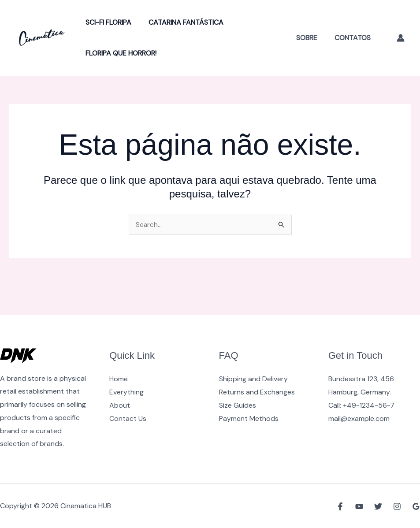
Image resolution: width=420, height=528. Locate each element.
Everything (126, 392)
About (120, 405)
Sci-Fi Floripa (107, 22)
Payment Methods (249, 418)
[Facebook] (340, 506)
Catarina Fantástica (182, 22)
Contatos (354, 38)
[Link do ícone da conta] (401, 38)
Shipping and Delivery (253, 379)
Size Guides (238, 405)
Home (119, 379)
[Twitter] (378, 506)
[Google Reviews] (416, 506)
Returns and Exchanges (257, 392)
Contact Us (128, 418)
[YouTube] (359, 506)
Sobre (311, 38)
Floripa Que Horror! (120, 53)
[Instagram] (397, 506)
